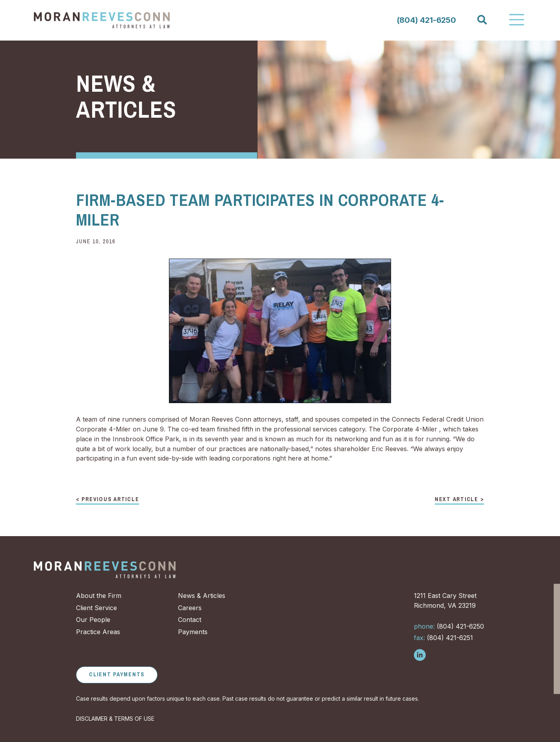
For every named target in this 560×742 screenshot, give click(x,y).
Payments (193, 632)
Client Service (96, 608)
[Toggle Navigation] (517, 20)
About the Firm (99, 596)
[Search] (482, 20)
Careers (190, 608)
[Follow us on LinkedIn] (420, 655)
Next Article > (460, 500)
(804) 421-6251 (443, 638)
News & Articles (202, 596)
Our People (93, 620)
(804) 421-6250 (426, 20)
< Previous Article (108, 500)
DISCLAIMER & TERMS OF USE (115, 719)
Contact (190, 620)
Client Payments (117, 674)
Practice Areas (98, 632)
